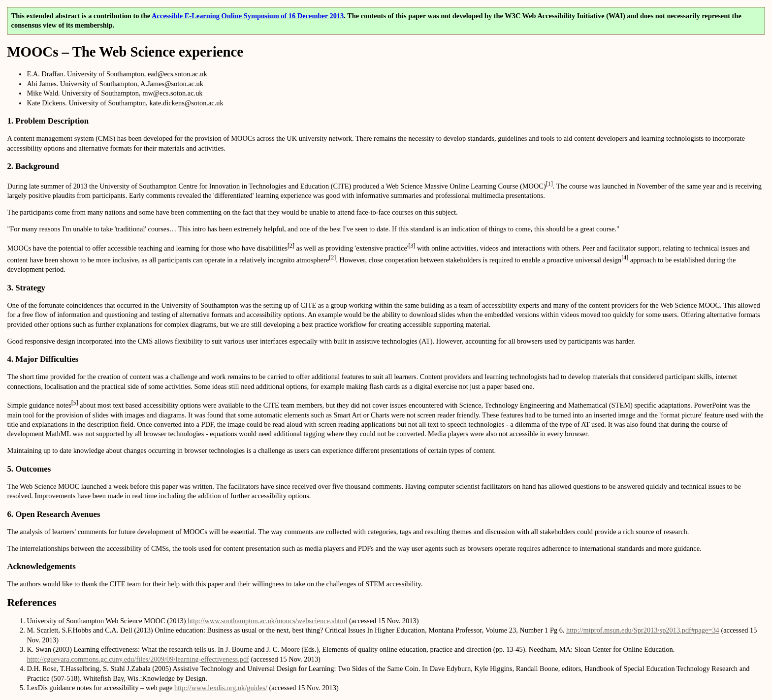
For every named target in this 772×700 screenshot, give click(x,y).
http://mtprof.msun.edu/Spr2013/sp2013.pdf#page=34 (643, 630)
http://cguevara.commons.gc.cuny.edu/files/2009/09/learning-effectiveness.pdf (138, 659)
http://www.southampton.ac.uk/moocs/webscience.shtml (267, 621)
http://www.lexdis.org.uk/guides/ (221, 688)
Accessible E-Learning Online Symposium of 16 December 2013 (248, 16)
